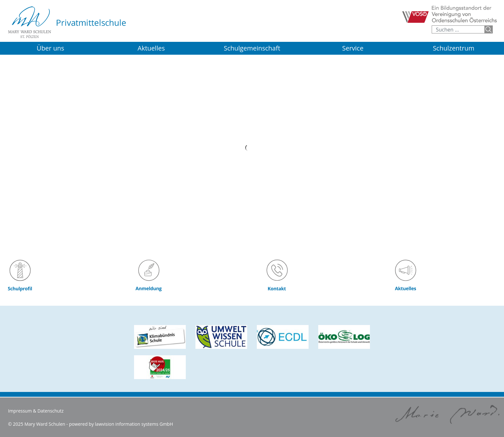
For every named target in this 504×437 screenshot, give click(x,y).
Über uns (50, 48)
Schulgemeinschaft (252, 48)
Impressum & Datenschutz (36, 411)
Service (353, 48)
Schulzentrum (454, 48)
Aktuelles (151, 48)
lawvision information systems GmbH (134, 424)
